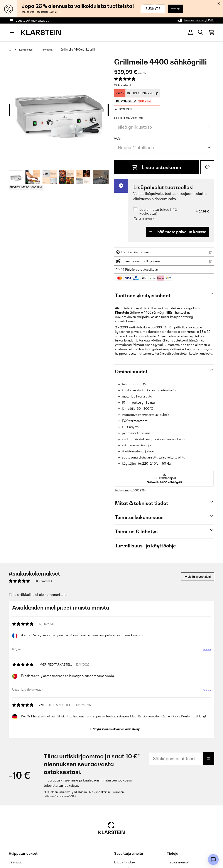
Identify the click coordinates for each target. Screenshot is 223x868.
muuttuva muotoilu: (130, 118)
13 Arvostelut (123, 85)
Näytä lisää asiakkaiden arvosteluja (117, 731)
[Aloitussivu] (14, 49)
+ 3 (101, 177)
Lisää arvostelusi (193, 579)
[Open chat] (213, 860)
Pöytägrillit (54, 49)
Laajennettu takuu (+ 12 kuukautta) (158, 211)
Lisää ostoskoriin (156, 167)
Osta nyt (173, 9)
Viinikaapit (18, 865)
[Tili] (190, 32)
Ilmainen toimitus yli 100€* (196, 20)
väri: (118, 139)
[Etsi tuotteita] (201, 32)
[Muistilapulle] (207, 167)
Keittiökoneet (29, 49)
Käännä (204, 654)
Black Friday (124, 865)
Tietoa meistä (178, 865)
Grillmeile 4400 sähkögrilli (86, 49)
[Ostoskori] (211, 32)
